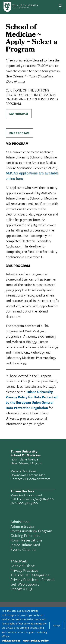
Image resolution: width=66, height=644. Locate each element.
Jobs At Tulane (23, 566)
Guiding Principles (25, 535)
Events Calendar (24, 549)
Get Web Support (25, 584)
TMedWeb (19, 561)
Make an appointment (26, 495)
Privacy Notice (11, 640)
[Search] (60, 6)
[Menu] (60, 10)
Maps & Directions (23, 471)
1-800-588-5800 (26, 503)
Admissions (20, 522)
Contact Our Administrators (30, 479)
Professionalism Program (31, 531)
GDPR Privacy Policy (36, 640)
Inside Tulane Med (25, 545)
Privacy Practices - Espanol (33, 580)
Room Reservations (26, 540)
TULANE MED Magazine (30, 575)
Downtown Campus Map (28, 475)
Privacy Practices (24, 570)
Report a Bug (21, 589)
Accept (57, 626)
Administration (23, 526)
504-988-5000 (43, 499)
